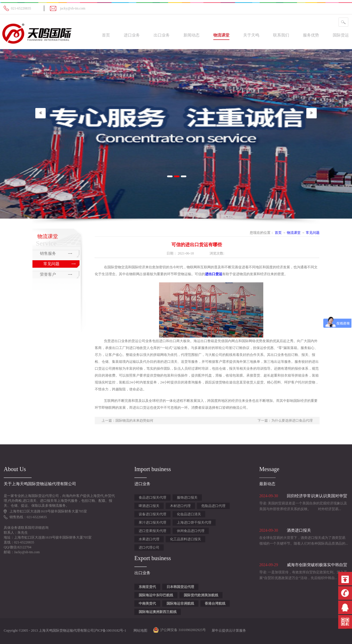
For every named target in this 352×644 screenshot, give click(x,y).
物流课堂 (294, 233)
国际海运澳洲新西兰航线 (158, 612)
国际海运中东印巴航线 (156, 595)
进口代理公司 (149, 547)
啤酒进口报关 (149, 506)
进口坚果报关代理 (152, 531)
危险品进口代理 (213, 506)
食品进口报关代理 (152, 498)
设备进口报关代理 (152, 514)
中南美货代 (147, 603)
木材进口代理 (180, 506)
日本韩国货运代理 (180, 587)
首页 (106, 35)
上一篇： (127, 421)
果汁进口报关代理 (152, 522)
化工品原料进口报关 (185, 539)
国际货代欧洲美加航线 (201, 595)
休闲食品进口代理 (191, 531)
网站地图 (140, 630)
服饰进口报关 (187, 498)
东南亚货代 (147, 587)
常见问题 (313, 233)
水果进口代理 (149, 539)
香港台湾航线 (215, 603)
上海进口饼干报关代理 (194, 522)
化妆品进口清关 (189, 514)
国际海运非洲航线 (180, 603)
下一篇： (285, 421)
